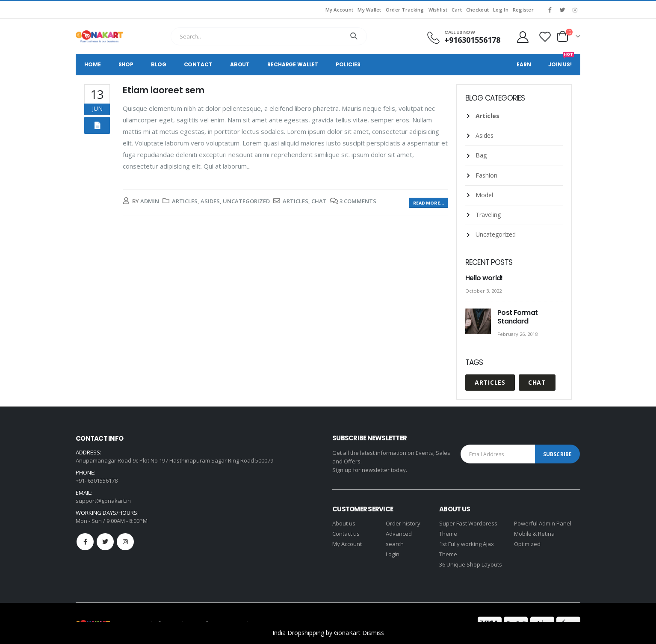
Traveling (488, 215)
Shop (126, 64)
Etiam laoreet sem (164, 90)
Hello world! (484, 278)
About (240, 64)
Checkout (477, 10)
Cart (457, 10)
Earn (524, 64)
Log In (501, 10)
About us (344, 523)
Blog (159, 64)
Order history (403, 523)
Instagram (125, 542)
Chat (319, 201)
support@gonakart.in (103, 501)
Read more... (428, 203)
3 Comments (358, 201)
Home (93, 64)
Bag (481, 155)
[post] (479, 322)
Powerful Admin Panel (543, 523)
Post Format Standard (517, 317)
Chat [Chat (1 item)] (537, 382)
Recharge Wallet (293, 64)
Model (484, 195)
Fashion (486, 175)
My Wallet (369, 10)
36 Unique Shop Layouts (471, 564)
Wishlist (438, 10)
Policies (348, 64)
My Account (340, 10)
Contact (198, 64)
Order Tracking (405, 10)
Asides (210, 201)
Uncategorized (246, 201)
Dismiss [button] (373, 633)
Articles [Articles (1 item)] (490, 382)
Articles (185, 201)
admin (150, 201)
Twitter (105, 542)
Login (393, 554)
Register (523, 10)
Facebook (85, 542)
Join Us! (561, 61)
